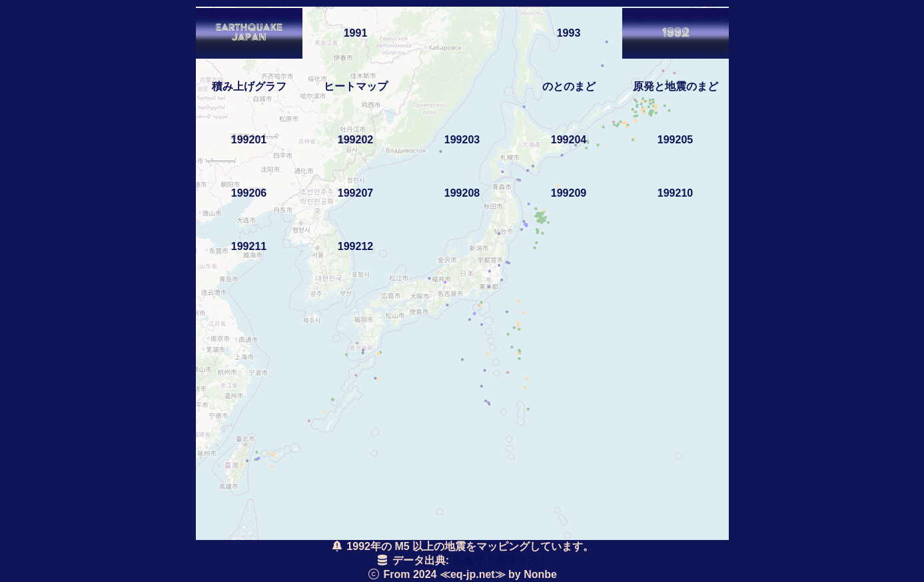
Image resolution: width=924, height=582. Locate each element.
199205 (675, 140)
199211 (249, 246)
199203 (462, 140)
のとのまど (569, 86)
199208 (462, 193)
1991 (356, 33)
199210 (675, 193)
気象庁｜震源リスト (500, 560)
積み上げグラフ (249, 86)
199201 (249, 140)
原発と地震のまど (676, 86)
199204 (569, 140)
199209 (569, 193)
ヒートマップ (356, 86)
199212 (355, 246)
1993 (569, 33)
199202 (355, 140)
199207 (355, 193)
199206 (249, 193)
